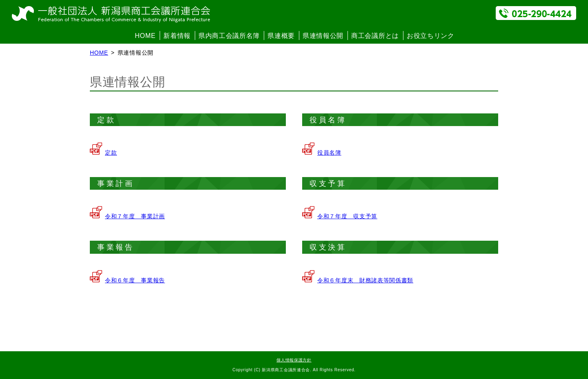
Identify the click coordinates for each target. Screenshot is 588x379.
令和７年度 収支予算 (347, 216)
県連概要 (281, 36)
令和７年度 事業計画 (135, 216)
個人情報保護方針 (294, 360)
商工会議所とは (375, 36)
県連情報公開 (323, 36)
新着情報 (177, 36)
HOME (145, 36)
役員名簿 (329, 153)
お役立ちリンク (431, 36)
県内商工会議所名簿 (229, 36)
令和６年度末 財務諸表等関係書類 (365, 280)
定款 (111, 153)
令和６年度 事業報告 (135, 280)
